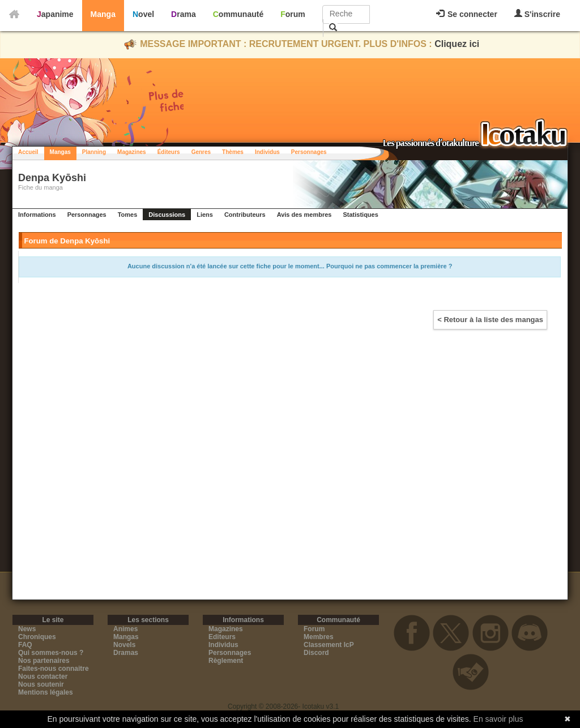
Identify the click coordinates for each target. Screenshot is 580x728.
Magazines (132, 152)
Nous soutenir (41, 684)
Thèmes (233, 152)
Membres (319, 637)
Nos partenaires (44, 661)
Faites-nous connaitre (54, 669)
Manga (103, 14)
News (27, 629)
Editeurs (222, 637)
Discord (316, 653)
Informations (37, 215)
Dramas (126, 653)
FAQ (25, 645)
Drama (184, 14)
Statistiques (360, 215)
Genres (201, 152)
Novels (124, 645)
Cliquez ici (457, 44)
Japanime (55, 14)
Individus (267, 152)
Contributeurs (245, 215)
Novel (143, 14)
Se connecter (467, 14)
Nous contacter (43, 676)
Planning (94, 152)
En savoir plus (498, 719)
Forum (293, 14)
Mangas (60, 152)
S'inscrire (537, 14)
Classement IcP (329, 645)
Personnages (309, 152)
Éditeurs (169, 152)
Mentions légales (46, 692)
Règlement (226, 661)
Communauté (238, 14)
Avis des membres (304, 215)
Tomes (128, 215)
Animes (125, 629)
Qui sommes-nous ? (51, 653)
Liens (205, 215)
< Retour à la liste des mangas (490, 320)
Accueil (28, 152)
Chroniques (37, 637)
